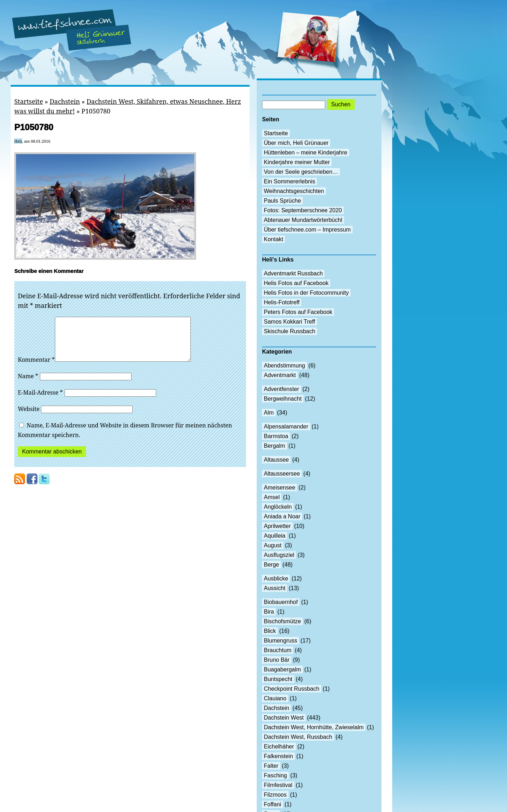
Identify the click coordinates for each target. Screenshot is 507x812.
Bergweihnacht (283, 399)
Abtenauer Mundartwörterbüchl (303, 220)
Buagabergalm (282, 669)
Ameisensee (280, 488)
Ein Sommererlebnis (290, 181)
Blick (270, 631)
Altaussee (276, 460)
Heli (18, 141)
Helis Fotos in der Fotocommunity (306, 293)
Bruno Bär (277, 660)
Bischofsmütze (282, 621)
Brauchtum (278, 650)
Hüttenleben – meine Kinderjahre (306, 153)
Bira (269, 612)
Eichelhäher (279, 747)
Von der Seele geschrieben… (301, 172)
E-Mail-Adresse (40, 401)
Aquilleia (275, 536)
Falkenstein (278, 756)
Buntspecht (278, 679)
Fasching (275, 775)
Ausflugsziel (279, 555)
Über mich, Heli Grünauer (296, 143)
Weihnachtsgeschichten (294, 191)
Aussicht (275, 588)
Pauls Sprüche (282, 201)
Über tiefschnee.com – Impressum (307, 230)
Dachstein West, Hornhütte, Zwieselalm (314, 727)
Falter (271, 766)
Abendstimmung (285, 366)
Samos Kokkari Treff (290, 322)
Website (29, 417)
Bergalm (275, 446)
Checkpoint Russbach (292, 689)
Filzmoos (275, 795)
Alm (269, 413)
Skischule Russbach (290, 331)
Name (28, 385)
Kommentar (36, 368)
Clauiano (275, 698)
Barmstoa (276, 436)
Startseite (29, 101)
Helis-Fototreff (282, 302)
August (273, 545)
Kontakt (273, 239)
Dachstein (65, 101)
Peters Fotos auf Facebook (298, 312)
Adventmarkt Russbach (293, 273)
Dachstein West (284, 718)
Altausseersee (282, 474)
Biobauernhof (281, 602)
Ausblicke (276, 578)
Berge (272, 565)
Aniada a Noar (282, 516)
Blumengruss (280, 641)
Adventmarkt (280, 375)
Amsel (272, 497)
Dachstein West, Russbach (298, 737)
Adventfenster (281, 389)
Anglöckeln (278, 507)
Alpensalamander (286, 427)
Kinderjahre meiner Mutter (297, 162)
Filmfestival (278, 785)
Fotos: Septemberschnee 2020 (303, 210)
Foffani (273, 804)
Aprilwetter (277, 526)
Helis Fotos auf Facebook (296, 283)
